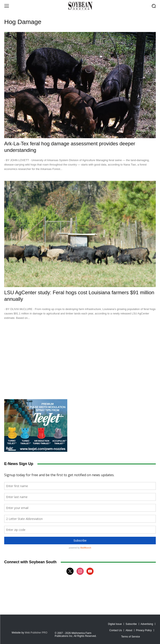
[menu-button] (7, 6)
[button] (154, 6)
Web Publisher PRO (36, 633)
